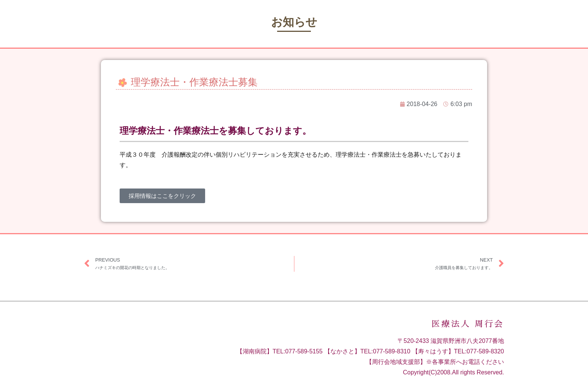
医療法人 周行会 (468, 324)
